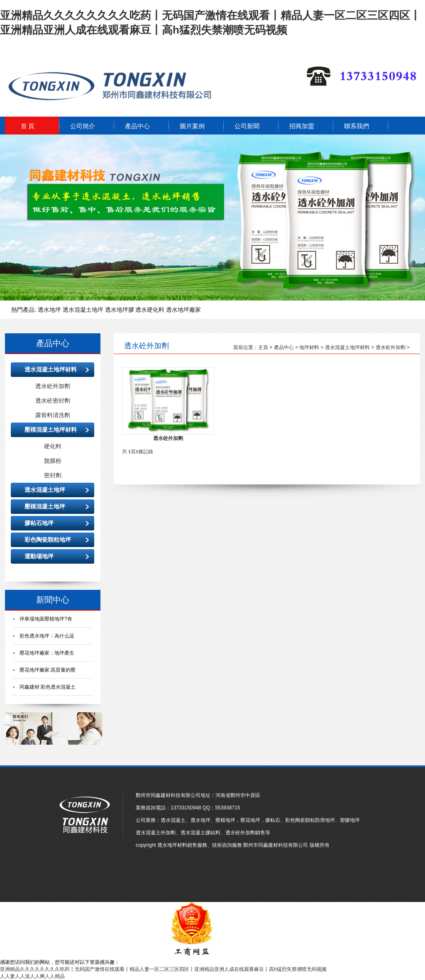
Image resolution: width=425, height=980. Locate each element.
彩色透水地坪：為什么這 (47, 636)
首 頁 (28, 126)
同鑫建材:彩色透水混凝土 (48, 687)
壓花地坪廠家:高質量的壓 (48, 670)
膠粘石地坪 (39, 523)
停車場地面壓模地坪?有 (46, 619)
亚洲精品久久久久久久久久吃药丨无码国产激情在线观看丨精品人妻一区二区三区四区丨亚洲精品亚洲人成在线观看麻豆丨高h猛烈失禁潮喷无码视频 (163, 969)
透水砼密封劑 (53, 401)
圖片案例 (192, 126)
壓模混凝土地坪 (45, 506)
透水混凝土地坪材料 (51, 369)
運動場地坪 (39, 556)
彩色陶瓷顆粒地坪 (48, 540)
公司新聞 (247, 126)
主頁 (263, 347)
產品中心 (137, 126)
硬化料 (53, 446)
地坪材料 (309, 347)
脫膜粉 (53, 461)
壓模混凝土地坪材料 (51, 430)
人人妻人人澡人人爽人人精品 (32, 976)
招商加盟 (302, 126)
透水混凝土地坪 (45, 490)
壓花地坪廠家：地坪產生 (47, 653)
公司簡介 (83, 126)
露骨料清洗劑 (53, 415)
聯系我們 (357, 126)
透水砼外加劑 (53, 386)
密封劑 (53, 475)
